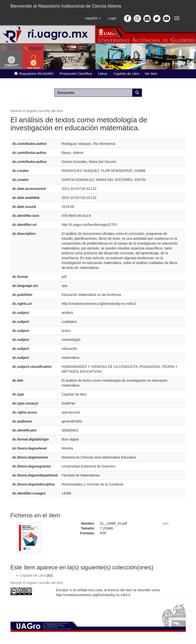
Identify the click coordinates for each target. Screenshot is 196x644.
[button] (93, 18)
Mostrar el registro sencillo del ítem (37, 111)
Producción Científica (76, 74)
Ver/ (166, 523)
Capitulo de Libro (126, 74)
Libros (103, 74)
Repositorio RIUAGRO (36, 74)
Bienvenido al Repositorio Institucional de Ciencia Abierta (66, 6)
